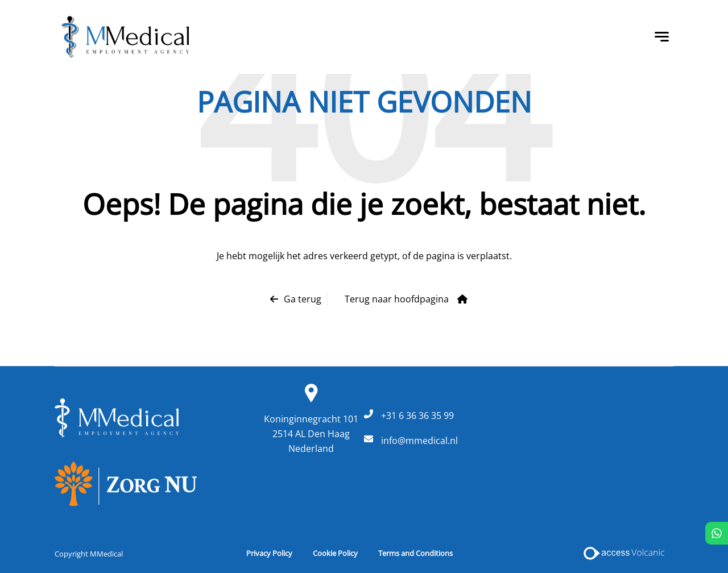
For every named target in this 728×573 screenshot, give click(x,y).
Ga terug (303, 299)
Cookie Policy (335, 553)
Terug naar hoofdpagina (397, 299)
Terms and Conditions (415, 553)
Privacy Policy (269, 553)
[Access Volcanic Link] (625, 553)
